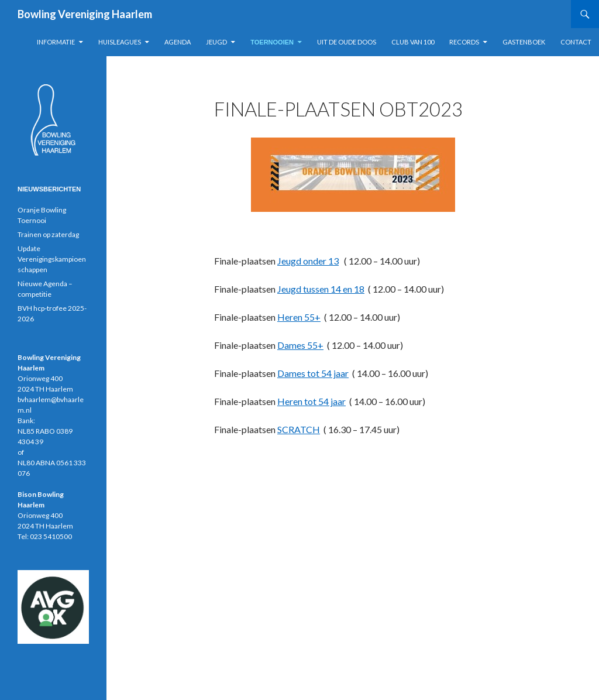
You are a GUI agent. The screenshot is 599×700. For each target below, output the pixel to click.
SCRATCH (299, 429)
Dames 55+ (300, 345)
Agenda (178, 42)
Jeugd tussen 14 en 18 (321, 289)
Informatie (56, 42)
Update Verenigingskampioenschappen (52, 259)
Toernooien (272, 42)
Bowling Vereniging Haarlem (85, 14)
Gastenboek (524, 42)
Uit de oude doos (347, 42)
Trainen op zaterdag (48, 234)
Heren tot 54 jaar (311, 401)
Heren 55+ (299, 317)
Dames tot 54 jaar (313, 373)
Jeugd (216, 42)
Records (464, 42)
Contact (576, 42)
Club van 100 (413, 42)
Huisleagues (120, 42)
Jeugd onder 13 (308, 261)
